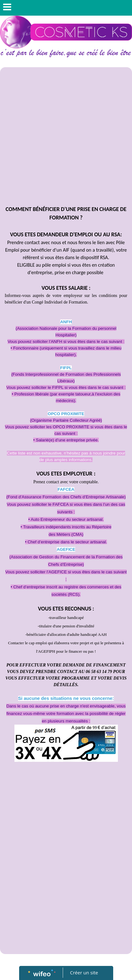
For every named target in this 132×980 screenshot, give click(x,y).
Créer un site (84, 972)
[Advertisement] (66, 136)
